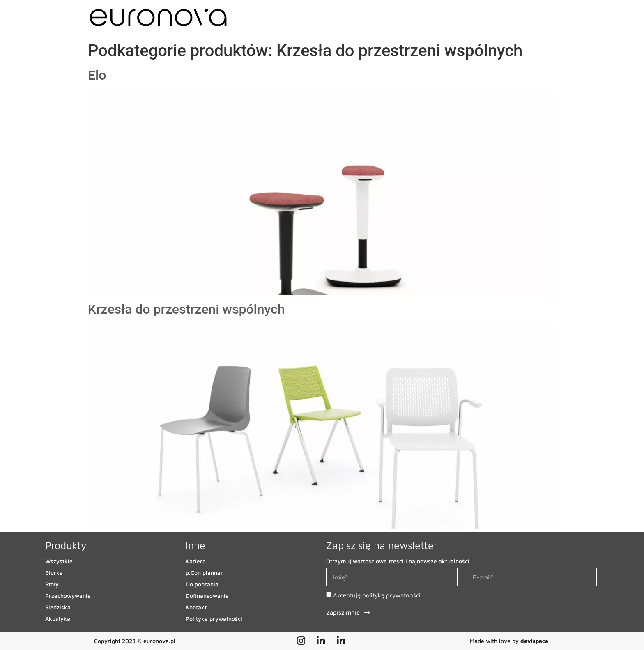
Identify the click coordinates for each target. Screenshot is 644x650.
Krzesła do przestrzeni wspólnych (186, 309)
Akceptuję (378, 595)
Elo (97, 75)
